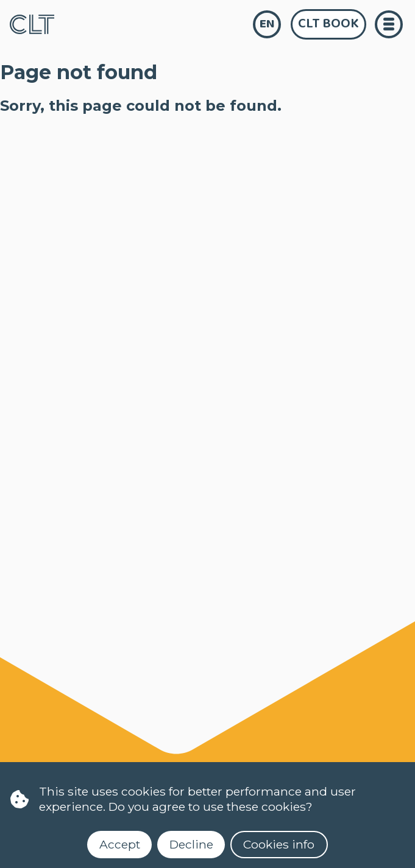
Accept (120, 844)
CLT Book (328, 24)
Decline (191, 844)
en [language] (267, 24)
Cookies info (279, 844)
